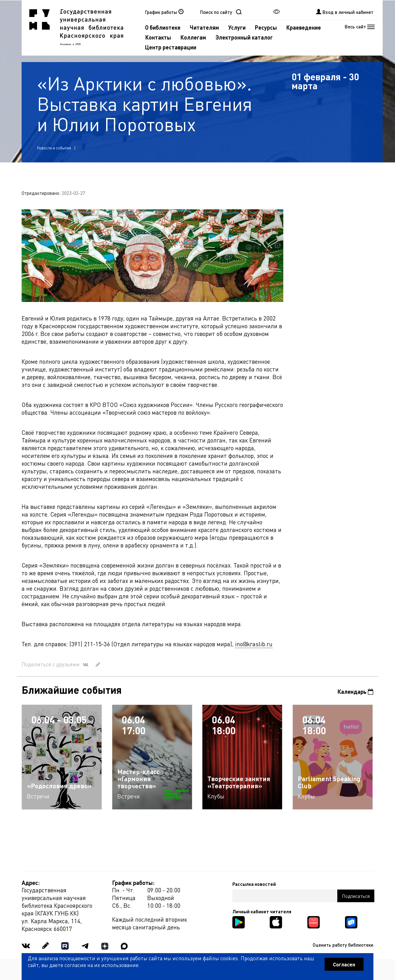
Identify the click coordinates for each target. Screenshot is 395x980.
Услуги (237, 27)
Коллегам (193, 37)
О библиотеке (163, 27)
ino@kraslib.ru (254, 644)
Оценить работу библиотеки (343, 945)
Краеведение (304, 27)
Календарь (355, 691)
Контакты (158, 37)
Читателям (204, 27)
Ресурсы (266, 27)
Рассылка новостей (254, 884)
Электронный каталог (244, 37)
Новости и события (54, 148)
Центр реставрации (171, 47)
